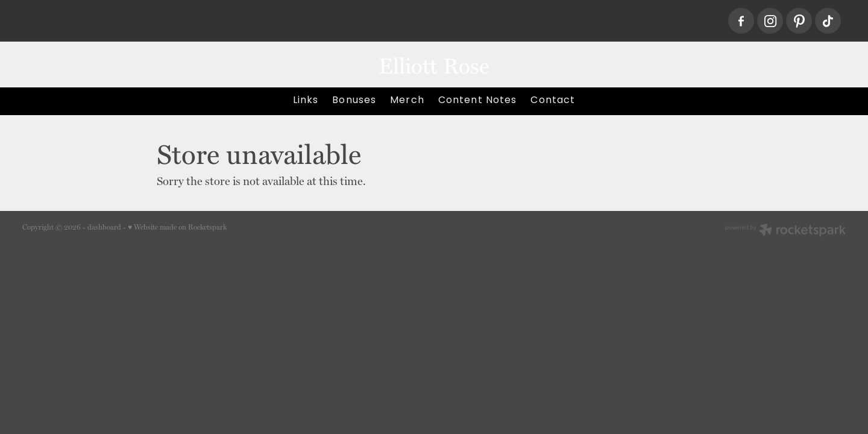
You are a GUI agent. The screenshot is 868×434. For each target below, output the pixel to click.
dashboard (104, 227)
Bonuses (354, 101)
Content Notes (478, 101)
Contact (553, 101)
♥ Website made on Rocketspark (177, 227)
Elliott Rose (434, 64)
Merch (407, 101)
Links (306, 101)
